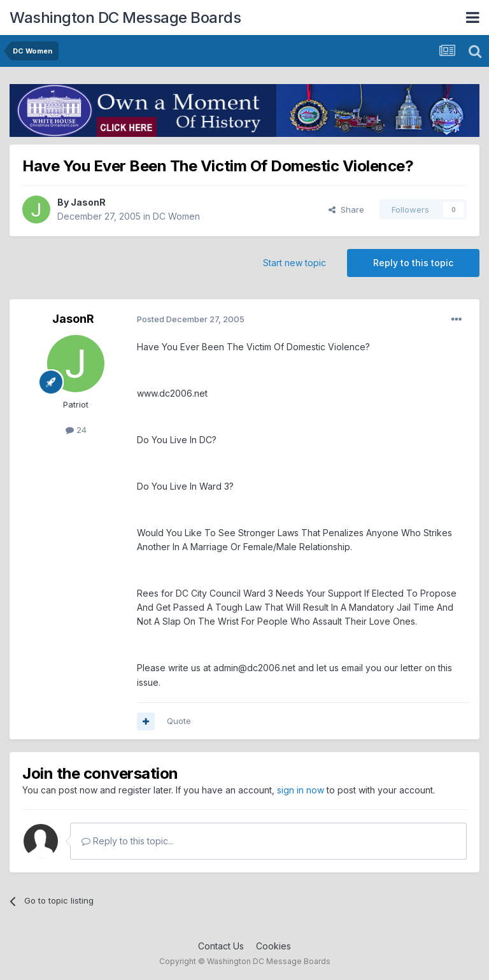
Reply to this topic (413, 263)
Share (346, 209)
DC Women (176, 216)
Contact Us (221, 946)
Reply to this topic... (128, 841)
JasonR (88, 202)
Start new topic (294, 263)
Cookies (273, 946)
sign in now (301, 790)
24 (76, 430)
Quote (179, 721)
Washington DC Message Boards (125, 18)
